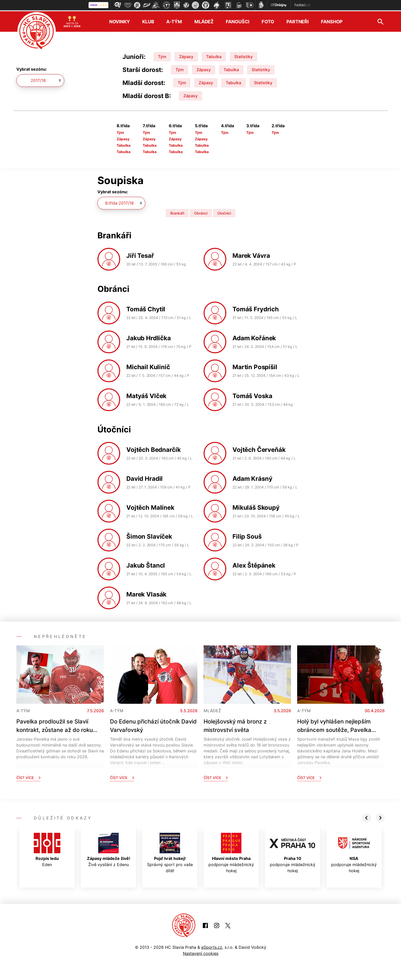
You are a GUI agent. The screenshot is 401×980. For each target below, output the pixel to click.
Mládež (204, 21)
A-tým (174, 21)
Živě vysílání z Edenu (109, 849)
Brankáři (177, 212)
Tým (162, 56)
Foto (268, 21)
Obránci (201, 212)
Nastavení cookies (201, 952)
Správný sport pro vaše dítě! (170, 852)
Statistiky (243, 56)
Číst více (28, 777)
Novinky (120, 21)
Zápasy (186, 56)
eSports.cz (212, 946)
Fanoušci (238, 21)
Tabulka (214, 56)
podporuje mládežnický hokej (231, 852)
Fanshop (332, 21)
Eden (47, 849)
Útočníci (224, 212)
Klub (148, 21)
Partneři (298, 21)
